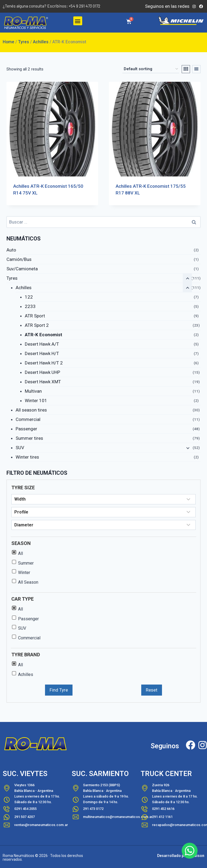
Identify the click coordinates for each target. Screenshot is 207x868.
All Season (28, 582)
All (20, 553)
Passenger (26, 429)
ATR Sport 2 (37, 325)
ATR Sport (35, 316)
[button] (78, 21)
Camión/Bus (19, 259)
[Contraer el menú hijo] (187, 288)
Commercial (28, 419)
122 (29, 297)
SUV (20, 448)
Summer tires (29, 438)
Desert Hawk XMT (43, 382)
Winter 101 (36, 401)
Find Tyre (59, 690)
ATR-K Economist (44, 335)
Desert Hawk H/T (42, 353)
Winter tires (27, 457)
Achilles (41, 42)
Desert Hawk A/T (42, 344)
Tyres (24, 42)
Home (8, 42)
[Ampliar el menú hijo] (187, 448)
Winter (24, 573)
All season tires (31, 410)
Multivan (33, 391)
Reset (152, 690)
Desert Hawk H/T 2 (44, 363)
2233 (30, 306)
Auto (11, 250)
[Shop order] (151, 69)
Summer (26, 563)
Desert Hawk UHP (42, 372)
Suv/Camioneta (22, 269)
